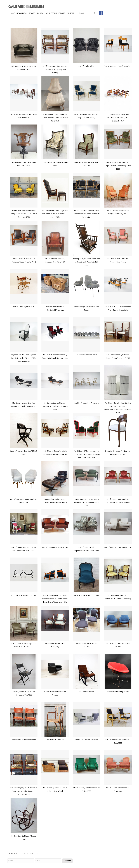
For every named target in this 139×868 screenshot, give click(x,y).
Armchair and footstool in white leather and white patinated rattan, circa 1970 (55, 118)
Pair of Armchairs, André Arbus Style (118, 66)
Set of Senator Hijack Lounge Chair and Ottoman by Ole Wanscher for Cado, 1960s (55, 214)
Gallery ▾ (40, 13)
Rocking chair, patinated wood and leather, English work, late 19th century (87, 262)
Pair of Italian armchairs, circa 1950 (118, 547)
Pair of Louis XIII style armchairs (24, 740)
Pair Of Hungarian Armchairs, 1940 (55, 547)
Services (62, 13)
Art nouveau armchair (55, 740)
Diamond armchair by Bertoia (118, 692)
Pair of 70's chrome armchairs (87, 740)
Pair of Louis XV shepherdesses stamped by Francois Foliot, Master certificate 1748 (24, 214)
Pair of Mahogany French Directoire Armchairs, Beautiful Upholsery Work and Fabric (24, 791)
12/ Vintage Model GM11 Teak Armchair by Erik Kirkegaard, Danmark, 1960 (118, 118)
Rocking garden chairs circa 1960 (24, 595)
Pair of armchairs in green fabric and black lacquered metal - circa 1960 (87, 502)
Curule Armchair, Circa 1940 (24, 307)
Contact (70, 13)
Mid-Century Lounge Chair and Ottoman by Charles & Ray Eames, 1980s (55, 406)
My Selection (51, 13)
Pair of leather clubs (86, 66)
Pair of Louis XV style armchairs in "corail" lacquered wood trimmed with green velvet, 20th (87, 454)
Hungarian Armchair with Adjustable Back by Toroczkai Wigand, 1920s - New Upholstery (24, 358)
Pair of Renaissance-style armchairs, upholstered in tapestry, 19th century (55, 69)
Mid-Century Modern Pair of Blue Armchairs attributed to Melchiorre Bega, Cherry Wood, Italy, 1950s (55, 599)
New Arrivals (22, 13)
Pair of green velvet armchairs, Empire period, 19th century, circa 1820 (118, 166)
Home (12, 13)
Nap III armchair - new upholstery (86, 595)
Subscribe (67, 861)
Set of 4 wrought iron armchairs (87, 403)
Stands (32, 13)
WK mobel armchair (86, 692)
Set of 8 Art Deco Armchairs (86, 355)
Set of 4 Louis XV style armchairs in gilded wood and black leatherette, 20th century (86, 214)
